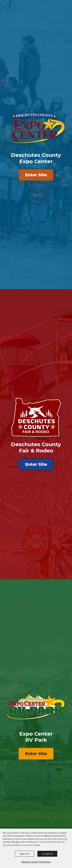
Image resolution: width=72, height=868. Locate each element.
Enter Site (36, 175)
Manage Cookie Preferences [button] (36, 862)
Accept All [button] (47, 854)
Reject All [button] (24, 854)
